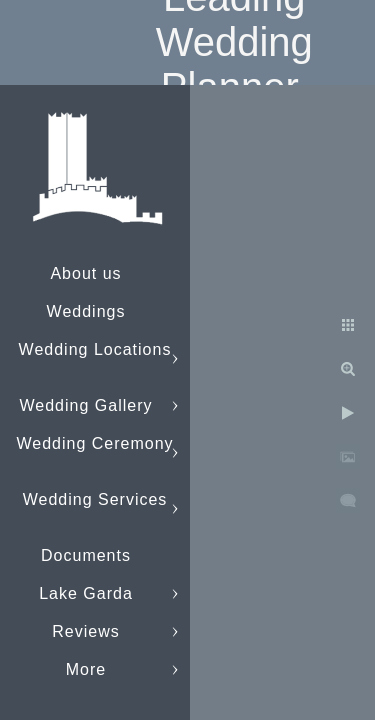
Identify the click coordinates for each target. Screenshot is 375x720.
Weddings (86, 311)
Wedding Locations (95, 349)
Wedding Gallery (86, 405)
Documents (86, 555)
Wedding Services (95, 499)
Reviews (85, 631)
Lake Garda (86, 593)
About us (85, 273)
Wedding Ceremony (94, 443)
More (86, 669)
